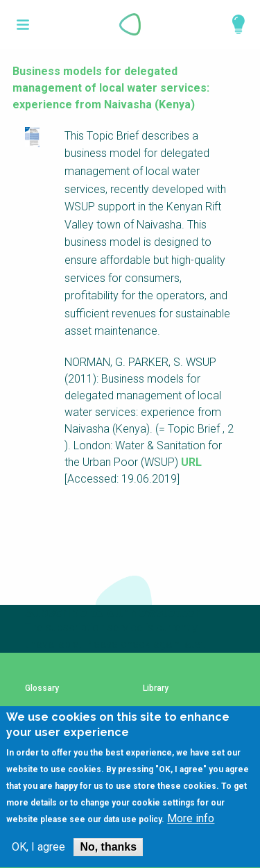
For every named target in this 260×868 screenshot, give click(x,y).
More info (191, 835)
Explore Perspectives (232, 24)
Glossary (42, 688)
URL (191, 462)
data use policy (132, 835)
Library (156, 688)
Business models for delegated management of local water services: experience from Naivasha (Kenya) (111, 88)
